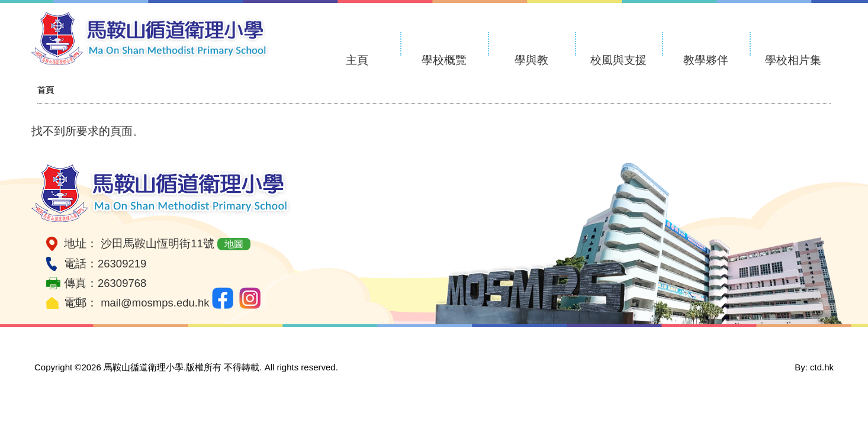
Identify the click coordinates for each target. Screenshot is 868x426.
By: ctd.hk (814, 367)
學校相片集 (793, 60)
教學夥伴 (706, 60)
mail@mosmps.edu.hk (155, 303)
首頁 (46, 90)
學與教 (531, 60)
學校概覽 (444, 60)
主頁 (357, 60)
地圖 (234, 244)
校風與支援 (618, 60)
